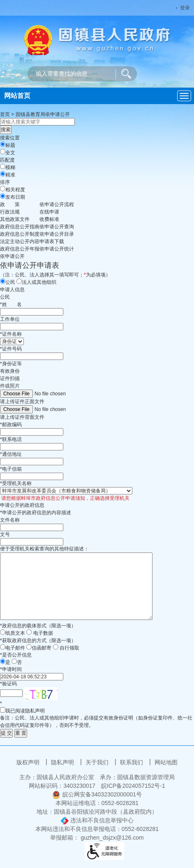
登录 (185, 8)
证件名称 (11, 334)
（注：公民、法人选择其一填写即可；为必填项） (55, 275)
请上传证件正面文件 (22, 402)
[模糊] (3, 166)
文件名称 (10, 520)
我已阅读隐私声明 (22, 710)
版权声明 (29, 762)
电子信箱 (11, 469)
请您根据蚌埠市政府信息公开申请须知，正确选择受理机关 (65, 498)
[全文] (3, 152)
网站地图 (166, 762)
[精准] (3, 174)
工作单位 (10, 319)
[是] (3, 661)
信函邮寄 (42, 648)
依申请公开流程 (57, 204)
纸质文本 (15, 633)
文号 (5, 534)
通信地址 (11, 454)
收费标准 (49, 219)
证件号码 (11, 349)
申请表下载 (52, 241)
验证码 (8, 684)
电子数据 (43, 633)
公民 (10, 282)
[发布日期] (3, 196)
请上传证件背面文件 (22, 417)
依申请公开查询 (57, 227)
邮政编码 (11, 425)
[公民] (3, 281)
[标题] (3, 144)
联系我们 (132, 762)
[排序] (3, 189)
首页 (5, 114)
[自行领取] (56, 647)
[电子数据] (29, 632)
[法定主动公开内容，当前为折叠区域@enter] (20, 241)
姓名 (11, 304)
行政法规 (10, 212)
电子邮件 (15, 648)
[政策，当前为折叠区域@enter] (10, 204)
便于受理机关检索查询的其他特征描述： (44, 549)
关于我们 (98, 762)
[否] (14, 661)
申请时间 (11, 669)
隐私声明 (63, 762)
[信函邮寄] (29, 647)
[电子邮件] (3, 647)
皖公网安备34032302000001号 (97, 794)
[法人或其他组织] (19, 281)
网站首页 (17, 96)
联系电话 (11, 439)
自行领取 (69, 648)
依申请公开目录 (57, 234)
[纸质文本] (3, 632)
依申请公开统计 (57, 249)
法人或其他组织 (39, 282)
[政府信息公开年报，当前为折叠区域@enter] (20, 249)
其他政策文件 (15, 219)
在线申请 (49, 212)
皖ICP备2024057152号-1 (133, 786)
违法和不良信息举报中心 (97, 820)
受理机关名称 (16, 483)
